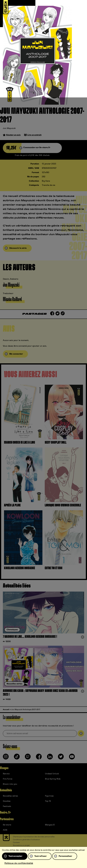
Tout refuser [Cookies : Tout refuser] (40, 856)
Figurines (49, 796)
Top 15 (48, 801)
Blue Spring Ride (53, 779)
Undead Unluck (52, 774)
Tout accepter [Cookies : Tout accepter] (15, 856)
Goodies (7, 801)
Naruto (6, 774)
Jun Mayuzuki (9, 128)
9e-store (7, 825)
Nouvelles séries (10, 796)
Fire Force (8, 779)
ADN (5, 830)
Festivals (7, 806)
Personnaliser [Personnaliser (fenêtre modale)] (65, 856)
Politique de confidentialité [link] (19, 863)
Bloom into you (10, 784)
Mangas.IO (50, 825)
